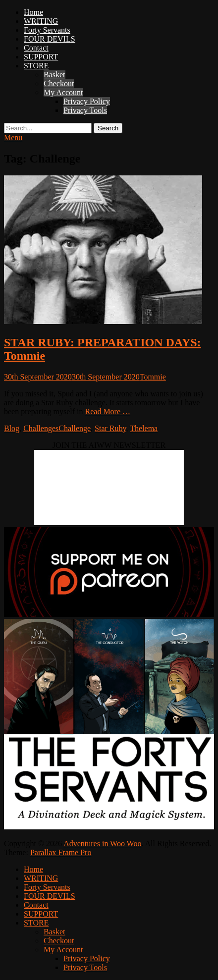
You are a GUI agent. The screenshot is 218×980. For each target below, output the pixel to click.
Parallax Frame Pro (61, 852)
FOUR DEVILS (50, 39)
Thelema (144, 428)
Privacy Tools (85, 110)
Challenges (41, 428)
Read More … (108, 411)
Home (33, 12)
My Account (63, 92)
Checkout (59, 83)
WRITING (41, 21)
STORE (36, 66)
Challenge (75, 428)
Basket (54, 75)
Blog (12, 428)
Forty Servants (47, 30)
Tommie (153, 377)
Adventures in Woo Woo (102, 844)
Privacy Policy (87, 101)
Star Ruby (110, 428)
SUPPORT (41, 57)
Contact (36, 48)
